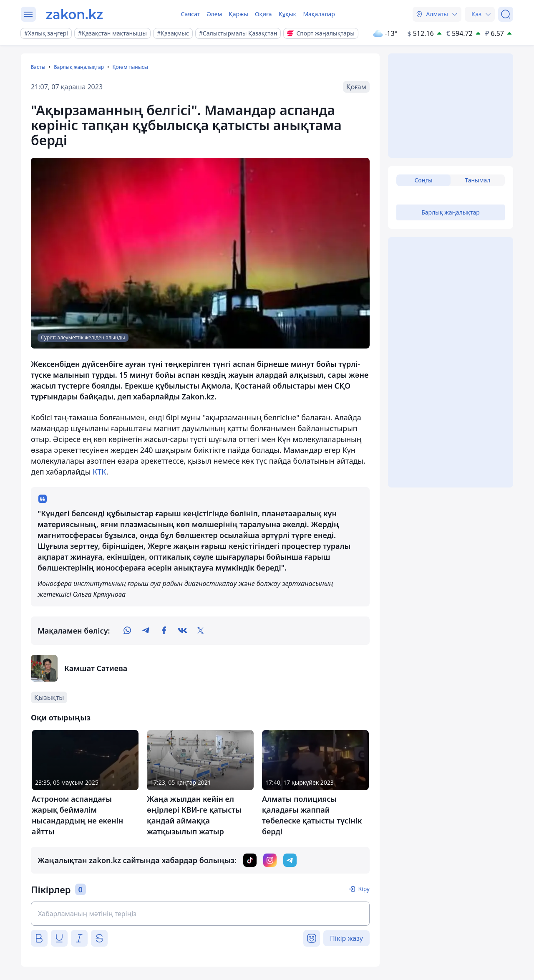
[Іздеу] (506, 14)
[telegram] (146, 631)
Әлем (214, 14)
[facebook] (164, 631)
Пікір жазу (346, 938)
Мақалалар (319, 14)
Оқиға (263, 14)
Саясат (190, 14)
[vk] (182, 631)
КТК (99, 472)
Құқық (288, 14)
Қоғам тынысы (130, 67)
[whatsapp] (127, 631)
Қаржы (238, 14)
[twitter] (201, 631)
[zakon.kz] (74, 14)
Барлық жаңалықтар (79, 67)
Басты (38, 67)
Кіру (364, 889)
